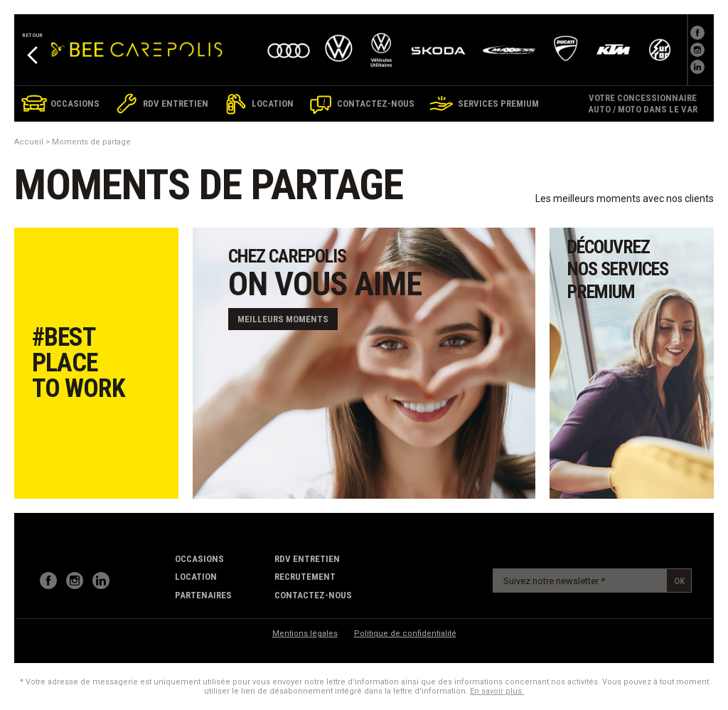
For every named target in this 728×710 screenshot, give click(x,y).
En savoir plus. (497, 691)
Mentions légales (305, 634)
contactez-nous (313, 595)
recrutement (305, 577)
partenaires (203, 595)
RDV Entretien (307, 559)
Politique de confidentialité (405, 634)
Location (196, 577)
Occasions (199, 559)
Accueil (29, 142)
